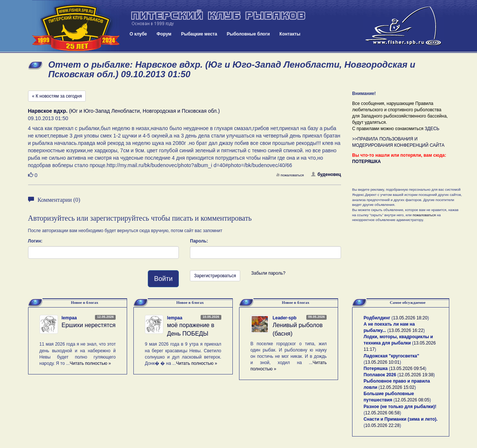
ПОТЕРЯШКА (367, 162)
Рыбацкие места (199, 34)
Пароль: (199, 241)
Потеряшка (376, 369)
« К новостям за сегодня (57, 96)
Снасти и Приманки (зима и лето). (401, 419)
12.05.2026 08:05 (412, 400)
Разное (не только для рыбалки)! (400, 407)
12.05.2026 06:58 (382, 413)
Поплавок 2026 (380, 375)
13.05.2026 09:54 (407, 369)
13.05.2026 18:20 (410, 318)
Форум (164, 34)
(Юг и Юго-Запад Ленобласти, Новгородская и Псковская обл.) (124, 111)
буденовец (326, 174)
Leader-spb (285, 318)
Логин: (35, 241)
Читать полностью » (91, 363)
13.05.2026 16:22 (406, 330)
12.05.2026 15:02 (397, 387)
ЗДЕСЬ (432, 129)
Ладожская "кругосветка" (391, 356)
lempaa (69, 318)
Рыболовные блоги (248, 34)
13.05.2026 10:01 (382, 362)
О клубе (138, 34)
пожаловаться (290, 175)
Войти (163, 279)
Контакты (290, 34)
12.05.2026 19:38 (416, 375)
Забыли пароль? (268, 273)
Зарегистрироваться (215, 276)
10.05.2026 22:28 (382, 425)
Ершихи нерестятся (89, 325)
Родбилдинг (377, 318)
